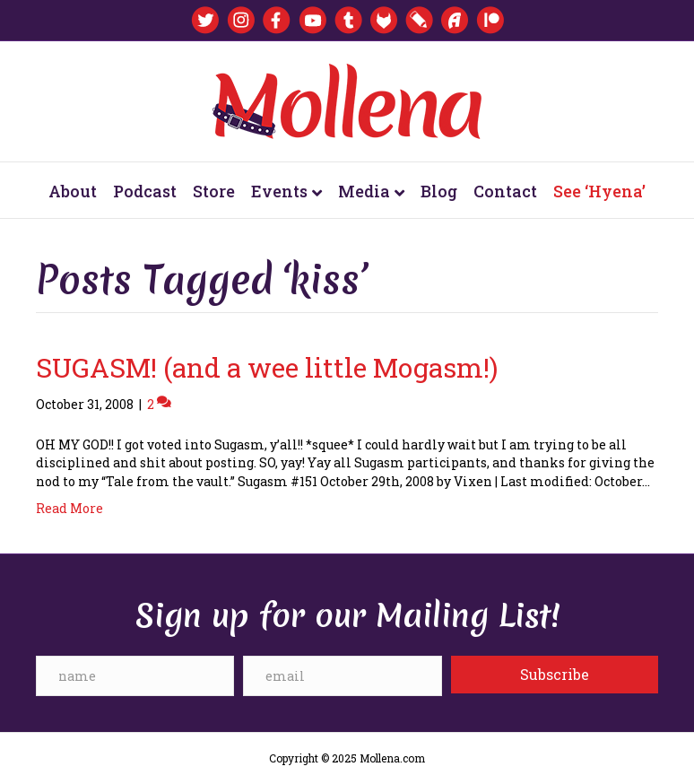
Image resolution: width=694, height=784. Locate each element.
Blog (439, 191)
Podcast (145, 191)
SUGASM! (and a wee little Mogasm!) (267, 367)
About (73, 191)
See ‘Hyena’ (599, 191)
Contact (505, 191)
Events (279, 191)
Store (214, 191)
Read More (69, 508)
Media (364, 191)
